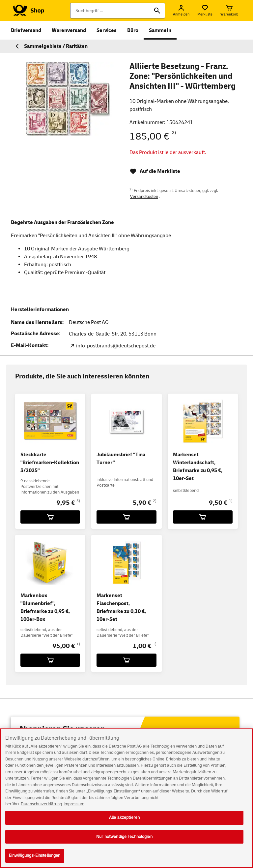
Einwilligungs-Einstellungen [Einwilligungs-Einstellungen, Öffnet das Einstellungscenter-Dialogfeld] (35, 858)
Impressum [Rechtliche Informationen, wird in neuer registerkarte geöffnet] (74, 806)
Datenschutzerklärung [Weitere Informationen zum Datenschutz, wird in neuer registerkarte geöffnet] (41, 806)
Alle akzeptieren (124, 820)
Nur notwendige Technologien (124, 839)
